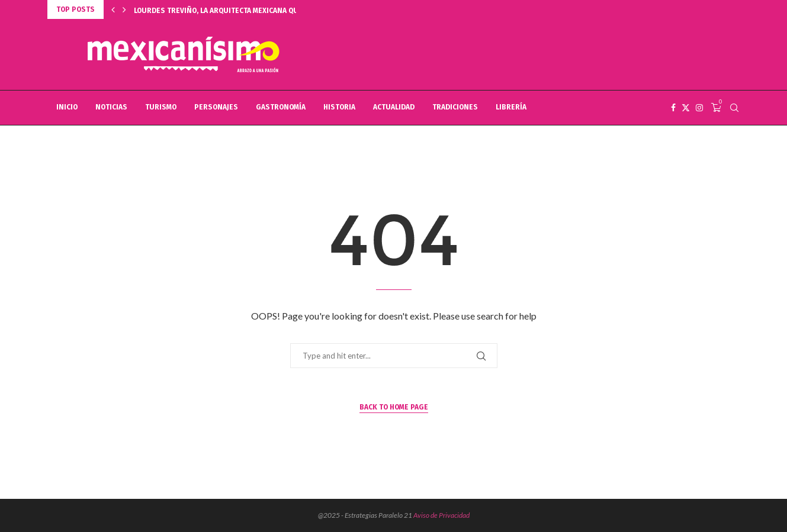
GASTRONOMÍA (281, 107)
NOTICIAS (111, 107)
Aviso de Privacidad (441, 515)
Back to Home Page (394, 407)
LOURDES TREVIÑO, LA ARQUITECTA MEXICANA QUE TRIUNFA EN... (242, 11)
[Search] (734, 108)
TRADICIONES (455, 107)
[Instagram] (699, 108)
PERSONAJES (216, 107)
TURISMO (161, 107)
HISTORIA (339, 107)
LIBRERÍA (511, 107)
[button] (113, 9)
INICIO (67, 107)
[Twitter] (686, 108)
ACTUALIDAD (394, 107)
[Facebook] (673, 108)
